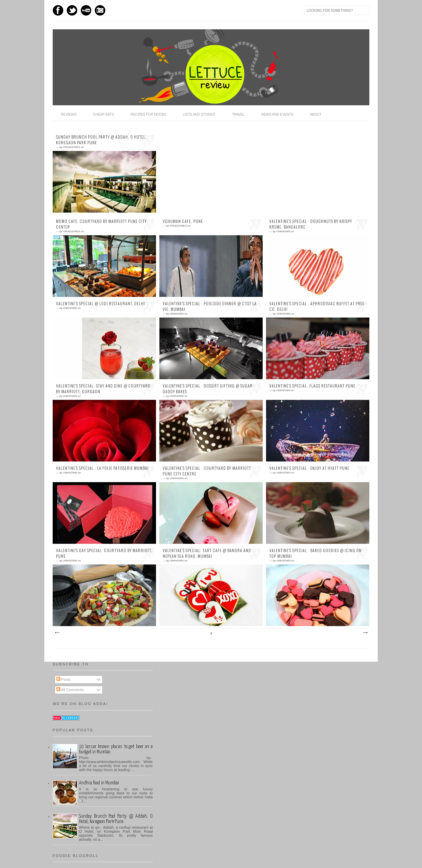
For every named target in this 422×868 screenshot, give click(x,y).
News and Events (277, 114)
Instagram (100, 10)
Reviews (69, 114)
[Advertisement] (208, 171)
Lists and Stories (199, 114)
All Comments (70, 690)
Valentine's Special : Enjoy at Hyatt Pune (309, 468)
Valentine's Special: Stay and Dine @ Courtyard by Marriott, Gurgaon (103, 389)
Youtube (86, 10)
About (316, 114)
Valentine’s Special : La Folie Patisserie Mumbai (102, 468)
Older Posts (365, 633)
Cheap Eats (103, 114)
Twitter (72, 10)
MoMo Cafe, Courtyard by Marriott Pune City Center (101, 224)
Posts (63, 679)
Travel (238, 114)
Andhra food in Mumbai (99, 783)
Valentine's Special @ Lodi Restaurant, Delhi (100, 304)
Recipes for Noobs (148, 114)
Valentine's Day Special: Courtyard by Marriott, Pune (104, 553)
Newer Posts (57, 633)
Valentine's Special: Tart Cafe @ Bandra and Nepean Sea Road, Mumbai (207, 553)
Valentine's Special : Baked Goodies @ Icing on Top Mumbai (315, 553)
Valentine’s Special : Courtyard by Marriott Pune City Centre (207, 471)
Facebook (58, 10)
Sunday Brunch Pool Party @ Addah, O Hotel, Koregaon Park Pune (101, 140)
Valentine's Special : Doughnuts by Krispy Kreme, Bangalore (311, 224)
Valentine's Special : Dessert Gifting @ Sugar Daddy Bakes (208, 389)
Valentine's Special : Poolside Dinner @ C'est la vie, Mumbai (210, 306)
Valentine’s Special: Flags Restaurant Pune (312, 386)
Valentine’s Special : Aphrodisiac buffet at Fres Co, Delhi (317, 306)
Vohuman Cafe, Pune (183, 221)
